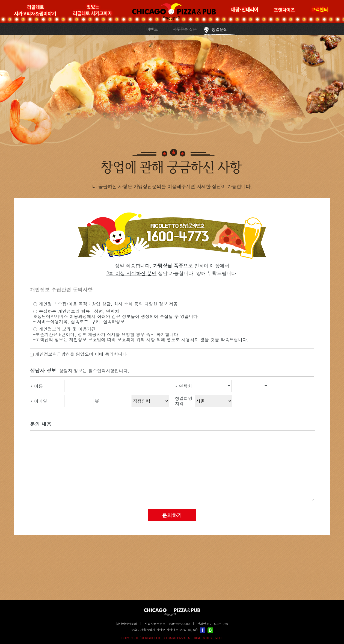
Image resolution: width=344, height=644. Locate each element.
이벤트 (152, 29)
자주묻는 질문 (185, 29)
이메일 (39, 401)
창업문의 (220, 29)
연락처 (184, 386)
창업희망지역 (184, 401)
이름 (36, 386)
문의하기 (172, 515)
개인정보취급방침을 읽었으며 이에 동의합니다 (78, 354)
